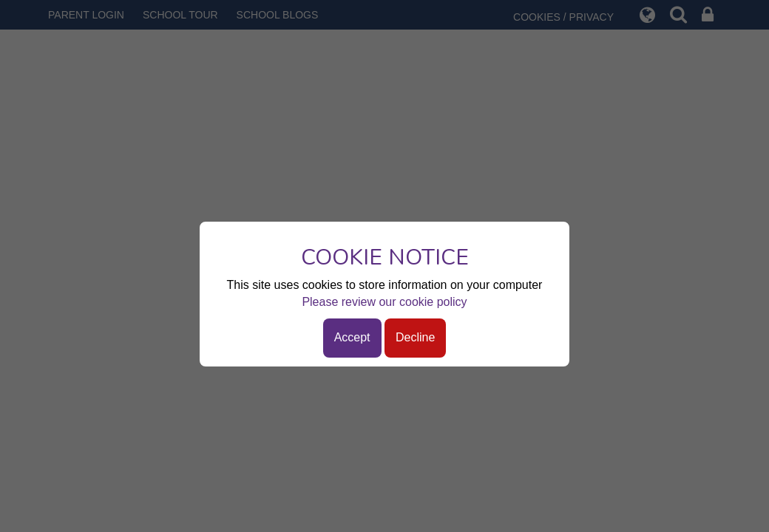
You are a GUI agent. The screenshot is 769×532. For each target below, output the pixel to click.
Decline (415, 337)
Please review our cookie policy (384, 302)
